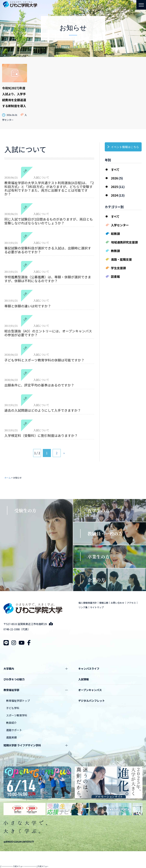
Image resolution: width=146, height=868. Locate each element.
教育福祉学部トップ (18, 701)
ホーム (8, 478)
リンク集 (83, 607)
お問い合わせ (118, 603)
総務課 (115, 234)
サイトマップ (97, 607)
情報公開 (104, 603)
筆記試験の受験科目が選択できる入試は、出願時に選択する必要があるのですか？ (48, 250)
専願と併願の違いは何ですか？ (28, 306)
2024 (114, 195)
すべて (115, 170)
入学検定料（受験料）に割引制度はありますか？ (41, 435)
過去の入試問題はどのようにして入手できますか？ (43, 410)
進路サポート (14, 730)
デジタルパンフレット (92, 701)
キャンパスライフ (89, 669)
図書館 (115, 276)
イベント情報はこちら (125, 147)
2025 (114, 187)
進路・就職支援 (121, 259)
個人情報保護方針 (88, 603)
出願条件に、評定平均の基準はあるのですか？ (39, 385)
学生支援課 (118, 268)
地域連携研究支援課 (124, 242)
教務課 (115, 251)
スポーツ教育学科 (17, 715)
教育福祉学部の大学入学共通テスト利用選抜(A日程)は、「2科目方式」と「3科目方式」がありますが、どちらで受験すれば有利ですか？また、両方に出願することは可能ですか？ (49, 188)
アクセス (131, 603)
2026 (114, 178)
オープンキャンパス (90, 690)
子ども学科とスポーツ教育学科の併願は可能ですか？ (44, 360)
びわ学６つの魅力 (14, 679)
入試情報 (84, 679)
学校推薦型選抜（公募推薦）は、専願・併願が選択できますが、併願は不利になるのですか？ (48, 279)
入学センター (120, 225)
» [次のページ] (64, 453)
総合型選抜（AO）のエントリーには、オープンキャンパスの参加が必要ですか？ (48, 333)
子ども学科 (13, 708)
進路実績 (11, 737)
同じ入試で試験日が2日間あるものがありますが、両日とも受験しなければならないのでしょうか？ (49, 221)
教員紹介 (11, 723)
